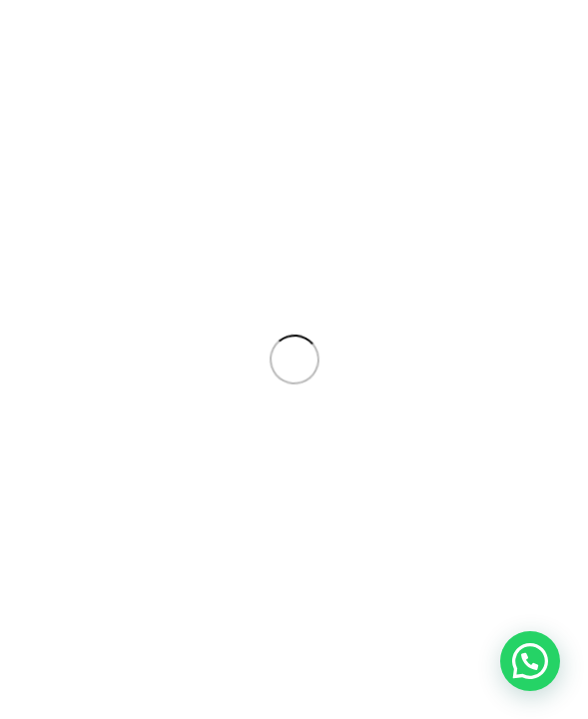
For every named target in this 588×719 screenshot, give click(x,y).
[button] (530, 661)
